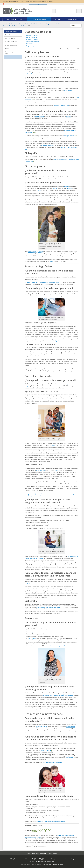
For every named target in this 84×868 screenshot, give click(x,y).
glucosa (39, 190)
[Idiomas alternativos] (76, 25)
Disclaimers (46, 859)
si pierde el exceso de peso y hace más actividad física (58, 695)
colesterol (57, 470)
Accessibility (39, 859)
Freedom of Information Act (26, 859)
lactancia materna (46, 750)
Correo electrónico (46, 831)
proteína (69, 117)
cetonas (54, 446)
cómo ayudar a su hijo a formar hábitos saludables (50, 821)
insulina (67, 186)
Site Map (32, 862)
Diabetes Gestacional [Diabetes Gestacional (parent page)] (13, 31)
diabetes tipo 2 (65, 105)
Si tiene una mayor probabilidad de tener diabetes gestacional (42, 282)
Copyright (54, 859)
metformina (69, 758)
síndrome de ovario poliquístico (57, 646)
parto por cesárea (69, 136)
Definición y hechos (10, 35)
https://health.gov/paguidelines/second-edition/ (48, 607)
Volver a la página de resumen (69, 49)
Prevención (8, 48)
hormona (55, 188)
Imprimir (34, 831)
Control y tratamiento (11, 45)
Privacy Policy (14, 859)
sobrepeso (56, 105)
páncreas (69, 188)
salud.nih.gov (50, 1)
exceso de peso (32, 252)
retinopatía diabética (47, 145)
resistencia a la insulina (43, 198)
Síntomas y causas (10, 38)
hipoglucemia (68, 91)
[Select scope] (54, 11)
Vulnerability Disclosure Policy (66, 859)
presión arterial (39, 117)
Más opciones (49, 831)
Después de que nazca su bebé (12, 53)
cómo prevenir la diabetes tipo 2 (53, 763)
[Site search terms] (66, 11)
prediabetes (33, 638)
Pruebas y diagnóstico (11, 42)
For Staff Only (39, 862)
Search (79, 11)
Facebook (38, 831)
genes (51, 261)
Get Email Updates (49, 862)
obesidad (40, 252)
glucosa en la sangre (42, 727)
